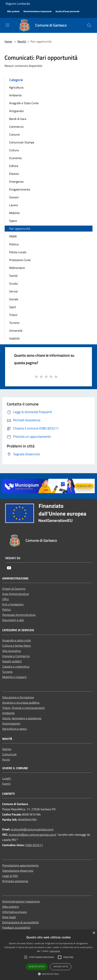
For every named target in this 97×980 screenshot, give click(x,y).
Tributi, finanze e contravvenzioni (24, 708)
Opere (13, 221)
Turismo (14, 323)
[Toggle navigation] (8, 25)
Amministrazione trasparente (21, 901)
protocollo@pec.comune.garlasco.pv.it (33, 835)
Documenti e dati (13, 620)
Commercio (16, 127)
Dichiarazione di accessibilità (20, 922)
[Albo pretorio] (13, 11)
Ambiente (15, 95)
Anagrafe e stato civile (17, 640)
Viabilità (14, 338)
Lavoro (14, 205)
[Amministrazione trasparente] (38, 11)
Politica (14, 244)
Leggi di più (55, 951)
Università (16, 331)
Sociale (14, 299)
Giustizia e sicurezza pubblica (21, 703)
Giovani (14, 197)
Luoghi (7, 778)
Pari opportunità (20, 229)
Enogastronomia (20, 189)
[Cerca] (89, 25)
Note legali (9, 917)
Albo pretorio (11, 907)
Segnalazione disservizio (18, 871)
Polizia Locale (18, 252)
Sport (13, 307)
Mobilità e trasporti (14, 677)
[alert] (48, 955)
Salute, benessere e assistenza (22, 718)
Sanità (13, 276)
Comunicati (9, 754)
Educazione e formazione (18, 697)
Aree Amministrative (16, 594)
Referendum (17, 268)
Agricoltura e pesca (14, 729)
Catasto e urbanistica (16, 666)
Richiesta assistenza (15, 881)
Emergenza (16, 182)
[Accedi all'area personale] (67, 11)
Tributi (13, 315)
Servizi (14, 291)
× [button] (94, 933)
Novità (22, 41)
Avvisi (6, 759)
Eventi (6, 784)
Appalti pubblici (12, 661)
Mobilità (14, 213)
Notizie (7, 749)
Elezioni (14, 174)
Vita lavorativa (12, 651)
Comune (14, 134)
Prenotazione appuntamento (20, 865)
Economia (15, 158)
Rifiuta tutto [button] (61, 967)
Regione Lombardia (18, 4)
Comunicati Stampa (22, 142)
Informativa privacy (15, 912)
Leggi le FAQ (10, 876)
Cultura (14, 150)
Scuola (13, 283)
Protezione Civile (20, 260)
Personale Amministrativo (19, 615)
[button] (49, 974)
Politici (7, 610)
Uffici (6, 599)
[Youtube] (9, 568)
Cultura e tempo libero (17, 646)
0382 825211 (34, 845)
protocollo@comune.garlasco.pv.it (32, 829)
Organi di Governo (14, 589)
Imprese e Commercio (16, 656)
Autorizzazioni (11, 723)
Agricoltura (16, 87)
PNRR (13, 236)
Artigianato (16, 111)
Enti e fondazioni (13, 604)
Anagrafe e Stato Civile (24, 103)
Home (8, 41)
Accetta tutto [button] (37, 967)
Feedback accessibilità (16, 928)
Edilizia (14, 166)
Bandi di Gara (18, 119)
